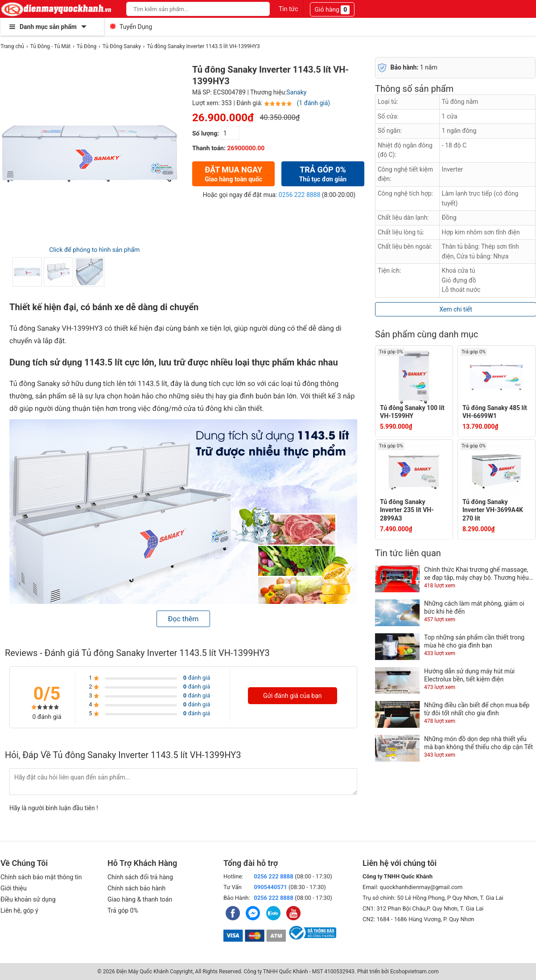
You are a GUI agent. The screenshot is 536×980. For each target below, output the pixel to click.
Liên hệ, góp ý (19, 910)
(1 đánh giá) (313, 103)
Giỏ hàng (332, 10)
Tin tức (289, 9)
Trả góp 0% (123, 910)
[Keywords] (188, 9)
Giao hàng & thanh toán (140, 899)
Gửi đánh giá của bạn (293, 696)
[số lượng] (230, 133)
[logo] (57, 9)
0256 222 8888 (300, 195)
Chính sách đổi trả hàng (140, 877)
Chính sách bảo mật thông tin (41, 877)
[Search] (257, 9)
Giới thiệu (14, 888)
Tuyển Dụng (136, 27)
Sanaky (296, 92)
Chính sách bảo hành (136, 888)
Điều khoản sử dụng (28, 899)
